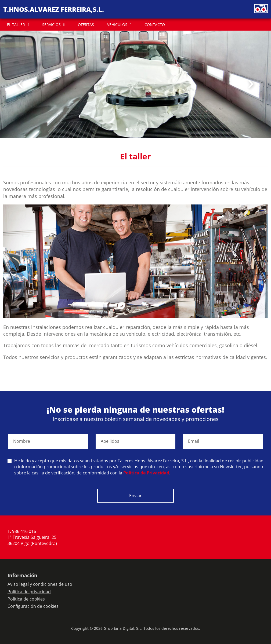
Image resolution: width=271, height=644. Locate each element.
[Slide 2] (136, 130)
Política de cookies (26, 599)
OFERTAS (86, 25)
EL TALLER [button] (16, 25)
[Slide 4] (144, 130)
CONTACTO (155, 25)
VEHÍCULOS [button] (117, 25)
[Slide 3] (140, 130)
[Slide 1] (131, 130)
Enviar (135, 496)
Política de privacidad (29, 592)
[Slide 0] (127, 130)
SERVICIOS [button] (51, 25)
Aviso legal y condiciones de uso (40, 584)
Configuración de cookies (33, 606)
